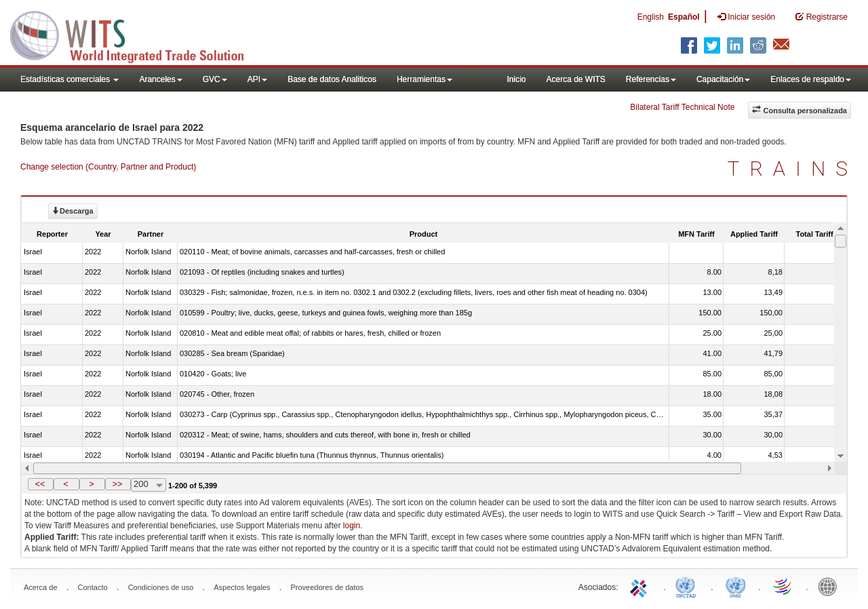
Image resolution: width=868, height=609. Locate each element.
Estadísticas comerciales (70, 79)
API (257, 79)
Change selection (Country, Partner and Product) (108, 167)
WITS (136, 34)
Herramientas (425, 79)
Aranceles (160, 79)
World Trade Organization (783, 586)
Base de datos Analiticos (332, 79)
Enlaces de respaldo (811, 79)
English (651, 17)
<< (40, 484)
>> (117, 484)
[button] (41, 484)
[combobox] (149, 485)
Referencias (651, 79)
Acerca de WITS (575, 79)
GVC (215, 79)
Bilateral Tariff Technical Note (682, 107)
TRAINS (793, 169)
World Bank (831, 586)
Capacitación (723, 79)
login (352, 526)
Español (684, 17)
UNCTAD (688, 586)
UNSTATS (736, 586)
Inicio (516, 79)
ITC (641, 586)
